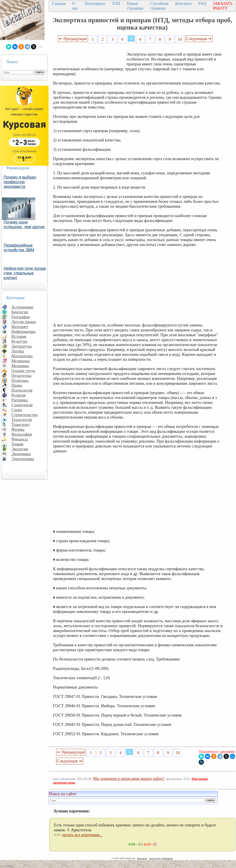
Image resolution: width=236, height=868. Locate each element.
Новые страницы (135, 6)
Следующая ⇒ (199, 39)
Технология (22, 420)
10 (180, 39)
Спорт (17, 410)
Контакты (183, 4)
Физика (18, 429)
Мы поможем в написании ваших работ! (129, 778)
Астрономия (22, 307)
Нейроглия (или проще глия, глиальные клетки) (25, 273)
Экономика (21, 454)
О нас (75, 6)
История (19, 336)
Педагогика (21, 376)
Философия (22, 434)
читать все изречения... (82, 835)
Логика (18, 351)
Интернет (20, 327)
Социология (22, 405)
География (21, 317)
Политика (20, 380)
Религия (18, 395)
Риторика (20, 400)
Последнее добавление (161, 858)
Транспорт (21, 424)
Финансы (20, 439)
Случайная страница (159, 6)
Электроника (23, 459)
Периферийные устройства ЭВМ (19, 248)
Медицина (20, 361)
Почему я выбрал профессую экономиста (20, 182)
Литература (21, 346)
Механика (20, 366)
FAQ (202, 4)
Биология (20, 312)
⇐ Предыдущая (73, 39)
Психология (22, 390)
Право (17, 385)
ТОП (116, 4)
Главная (59, 4)
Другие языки (23, 322)
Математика (22, 356)
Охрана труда (23, 371)
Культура (19, 341)
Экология (20, 449)
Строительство (24, 415)
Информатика (23, 331)
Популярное (95, 4)
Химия (17, 444)
